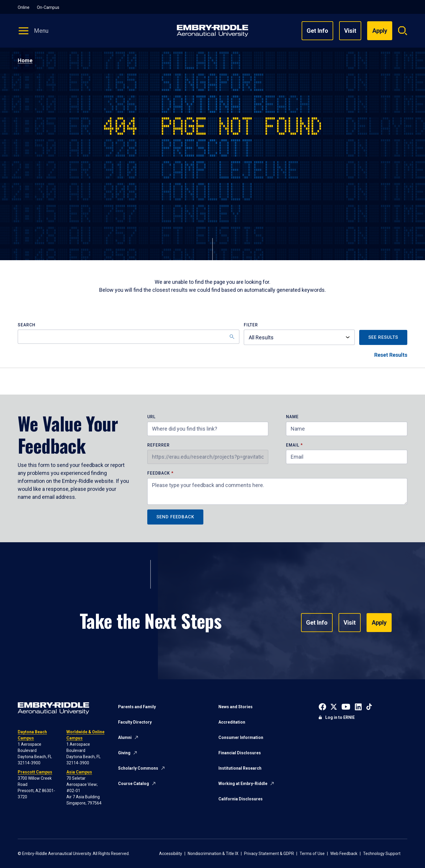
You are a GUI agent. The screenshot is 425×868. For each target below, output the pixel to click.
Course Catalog (134, 784)
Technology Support (382, 854)
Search (27, 325)
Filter (251, 325)
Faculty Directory (135, 722)
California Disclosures (241, 799)
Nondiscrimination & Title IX (213, 854)
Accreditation (232, 722)
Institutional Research (240, 768)
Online (24, 7)
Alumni (125, 737)
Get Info (317, 31)
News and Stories (236, 707)
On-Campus (48, 7)
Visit (350, 31)
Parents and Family (137, 707)
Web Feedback (344, 854)
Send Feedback (175, 517)
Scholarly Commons (138, 768)
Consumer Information (241, 737)
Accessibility (171, 854)
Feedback (159, 473)
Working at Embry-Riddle (243, 784)
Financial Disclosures (240, 753)
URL (151, 417)
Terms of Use (312, 854)
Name (292, 417)
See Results (383, 337)
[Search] (129, 337)
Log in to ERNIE (340, 717)
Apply (379, 623)
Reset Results (391, 355)
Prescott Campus (35, 772)
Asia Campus (79, 772)
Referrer (158, 445)
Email (293, 445)
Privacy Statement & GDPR (269, 854)
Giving (124, 753)
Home (25, 60)
